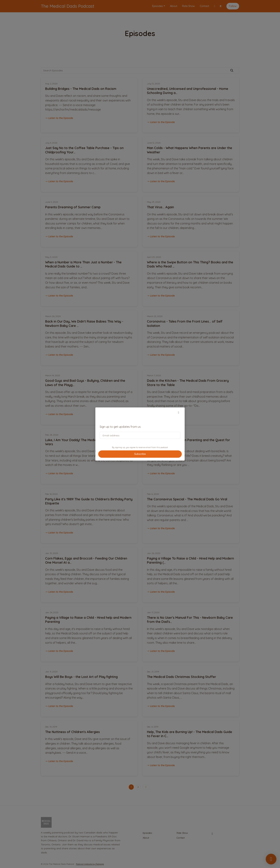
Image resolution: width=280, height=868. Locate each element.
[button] (179, 412)
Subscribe (140, 454)
